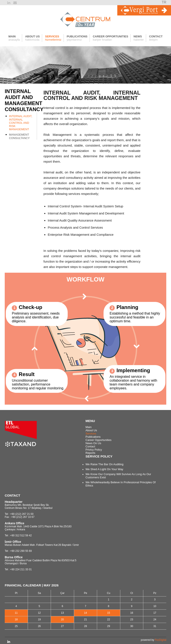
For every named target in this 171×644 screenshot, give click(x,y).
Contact (90, 446)
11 (16, 613)
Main (89, 427)
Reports (90, 453)
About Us (91, 430)
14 (85, 613)
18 (16, 620)
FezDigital (161, 640)
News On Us (93, 443)
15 (109, 613)
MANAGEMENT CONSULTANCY (19, 136)
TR (164, 2)
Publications (93, 437)
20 (62, 620)
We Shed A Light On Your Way (104, 469)
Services (91, 434)
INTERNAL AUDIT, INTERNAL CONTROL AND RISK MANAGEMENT (21, 123)
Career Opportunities (98, 440)
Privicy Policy (94, 450)
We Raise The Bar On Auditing (105, 464)
